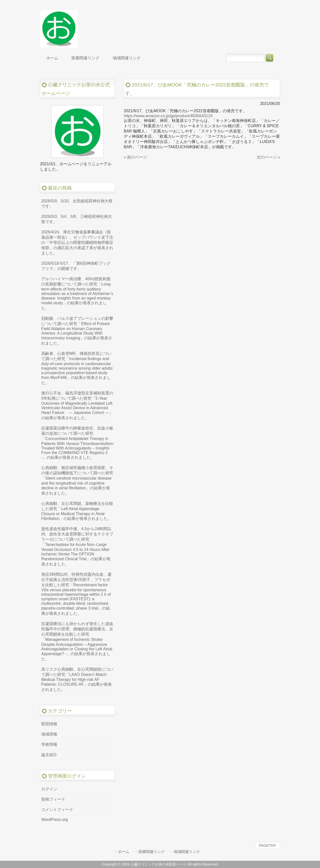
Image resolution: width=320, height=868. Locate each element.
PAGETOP (267, 845)
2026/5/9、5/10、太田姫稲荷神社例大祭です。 (77, 204)
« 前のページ (135, 157)
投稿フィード (53, 799)
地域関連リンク (187, 852)
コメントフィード (57, 810)
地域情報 (49, 734)
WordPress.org (54, 820)
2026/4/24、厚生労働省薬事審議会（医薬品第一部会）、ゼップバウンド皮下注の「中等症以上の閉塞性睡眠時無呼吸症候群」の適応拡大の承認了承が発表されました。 (77, 243)
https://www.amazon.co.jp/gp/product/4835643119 (168, 116)
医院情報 (49, 724)
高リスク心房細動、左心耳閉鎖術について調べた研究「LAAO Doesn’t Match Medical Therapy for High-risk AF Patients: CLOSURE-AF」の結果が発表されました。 (77, 679)
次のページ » (268, 157)
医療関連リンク (152, 852)
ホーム (124, 852)
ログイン (49, 789)
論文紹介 (49, 755)
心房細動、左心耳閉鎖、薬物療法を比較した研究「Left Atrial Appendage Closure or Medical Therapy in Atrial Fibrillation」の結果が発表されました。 (77, 511)
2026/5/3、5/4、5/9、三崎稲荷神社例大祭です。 (77, 219)
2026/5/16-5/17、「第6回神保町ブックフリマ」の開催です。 (76, 266)
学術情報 (49, 744)
